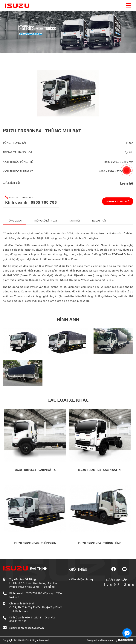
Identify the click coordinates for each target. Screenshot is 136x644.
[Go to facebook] (127, 633)
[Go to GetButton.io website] (127, 640)
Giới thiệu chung (82, 579)
